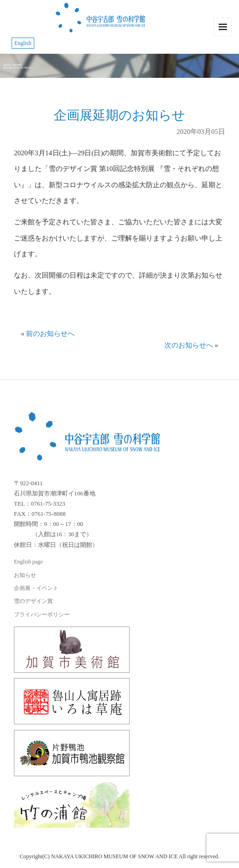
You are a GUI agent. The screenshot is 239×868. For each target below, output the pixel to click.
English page (28, 562)
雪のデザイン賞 (33, 601)
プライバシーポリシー (42, 615)
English (23, 43)
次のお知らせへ (189, 345)
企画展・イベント (36, 588)
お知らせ (25, 575)
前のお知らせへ (50, 334)
